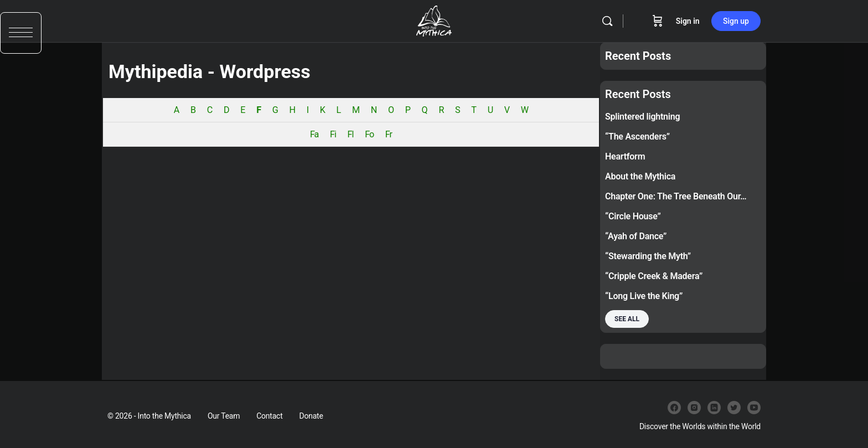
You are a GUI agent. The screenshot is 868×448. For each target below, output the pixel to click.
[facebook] (674, 408)
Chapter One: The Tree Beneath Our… (676, 196)
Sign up (736, 21)
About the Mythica (640, 176)
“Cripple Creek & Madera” (654, 276)
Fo (369, 134)
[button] (21, 37)
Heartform (625, 156)
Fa (314, 134)
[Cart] (658, 21)
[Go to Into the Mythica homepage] (434, 20)
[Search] (607, 21)
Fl (351, 134)
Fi (333, 134)
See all (627, 319)
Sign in (688, 21)
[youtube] (754, 408)
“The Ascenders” (637, 137)
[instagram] (694, 408)
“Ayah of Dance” (636, 236)
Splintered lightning (642, 117)
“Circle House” (633, 216)
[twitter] (734, 408)
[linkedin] (714, 408)
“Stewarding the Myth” (648, 256)
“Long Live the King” (644, 296)
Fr (389, 134)
